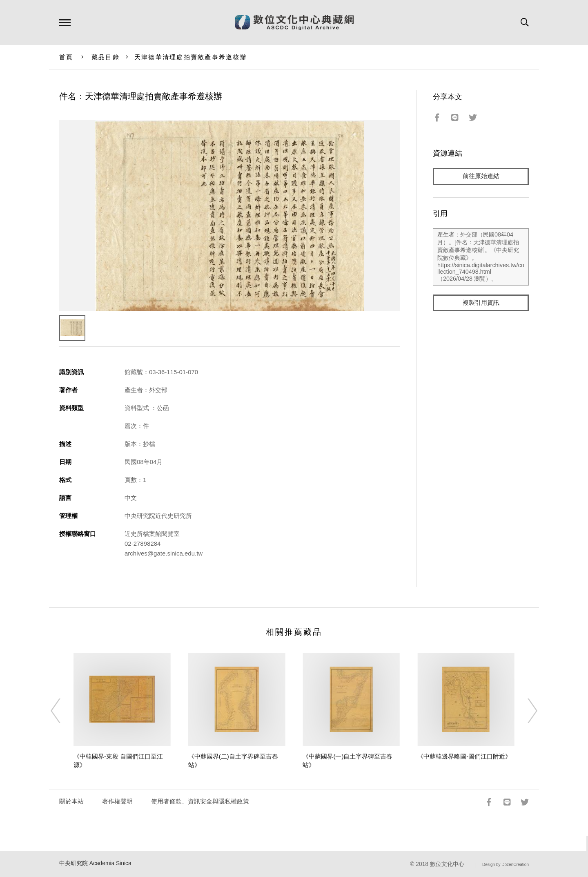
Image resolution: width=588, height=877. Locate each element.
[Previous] (63, 711)
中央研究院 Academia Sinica (95, 863)
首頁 (66, 57)
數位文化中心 (447, 864)
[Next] (525, 711)
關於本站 (71, 801)
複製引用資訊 (481, 303)
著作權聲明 (117, 801)
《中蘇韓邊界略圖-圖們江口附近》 (464, 756)
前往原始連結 (481, 176)
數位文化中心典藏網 (294, 22)
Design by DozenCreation (506, 865)
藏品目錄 (106, 57)
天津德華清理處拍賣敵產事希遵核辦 (191, 57)
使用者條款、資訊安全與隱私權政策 (200, 801)
